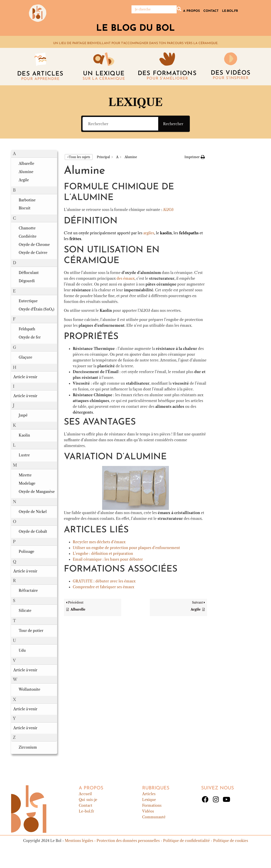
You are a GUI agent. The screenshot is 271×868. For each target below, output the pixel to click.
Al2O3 (168, 210)
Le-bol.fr (230, 11)
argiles (149, 233)
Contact (211, 11)
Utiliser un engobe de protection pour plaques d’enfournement (126, 548)
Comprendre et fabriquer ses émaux (103, 587)
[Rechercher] (154, 9)
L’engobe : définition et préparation (103, 553)
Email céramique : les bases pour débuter (108, 559)
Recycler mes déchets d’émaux (99, 542)
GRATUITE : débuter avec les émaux (104, 581)
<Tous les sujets (79, 157)
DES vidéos (231, 73)
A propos (191, 11)
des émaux (126, 278)
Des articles (40, 74)
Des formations (167, 74)
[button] (34, 154)
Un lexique (104, 74)
